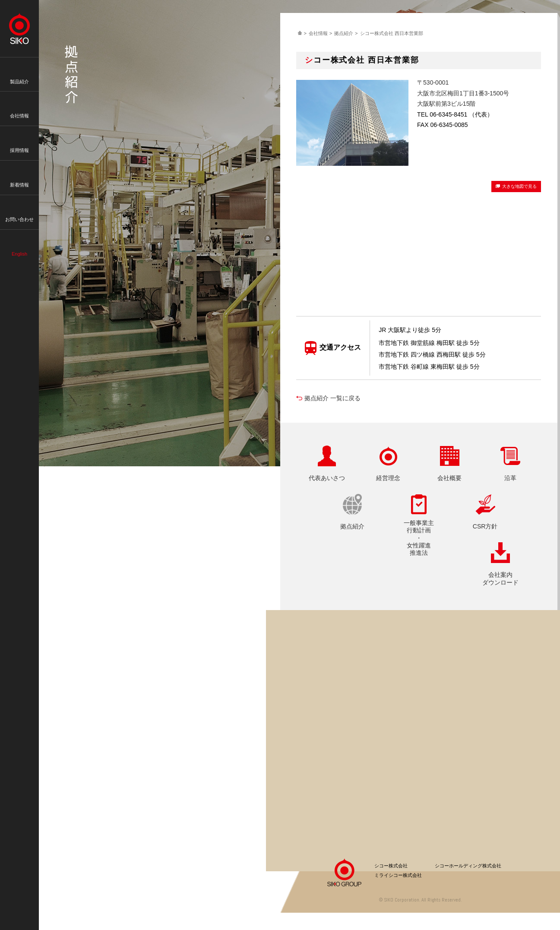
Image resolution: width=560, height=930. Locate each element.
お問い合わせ (19, 206)
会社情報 (19, 102)
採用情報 (19, 137)
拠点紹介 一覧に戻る (332, 398)
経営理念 (388, 478)
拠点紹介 (344, 33)
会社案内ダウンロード (500, 578)
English (19, 240)
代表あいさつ (327, 478)
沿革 (510, 478)
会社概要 (449, 478)
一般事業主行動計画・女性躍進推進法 (419, 538)
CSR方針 (485, 526)
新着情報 (19, 171)
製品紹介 (19, 68)
